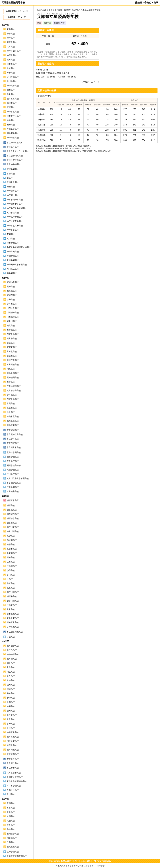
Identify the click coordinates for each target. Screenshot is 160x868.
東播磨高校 (12, 549)
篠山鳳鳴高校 (13, 373)
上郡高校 (11, 702)
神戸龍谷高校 (13, 191)
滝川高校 (11, 239)
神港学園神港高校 (15, 200)
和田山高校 (12, 838)
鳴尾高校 (11, 326)
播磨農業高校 (13, 614)
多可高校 (11, 583)
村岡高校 (11, 816)
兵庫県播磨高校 (14, 773)
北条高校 (11, 588)
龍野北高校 (12, 745)
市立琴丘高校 (13, 763)
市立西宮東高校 (14, 447)
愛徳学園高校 (13, 260)
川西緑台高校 (13, 308)
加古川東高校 (13, 527)
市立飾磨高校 (13, 768)
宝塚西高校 (12, 356)
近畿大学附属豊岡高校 (17, 856)
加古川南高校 (13, 601)
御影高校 (11, 34)
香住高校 (11, 829)
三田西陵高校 (13, 365)
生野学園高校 (13, 852)
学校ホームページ (91, 82)
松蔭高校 (11, 187)
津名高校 (11, 94)
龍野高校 (11, 676)
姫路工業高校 (13, 737)
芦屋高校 (11, 107)
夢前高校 (11, 693)
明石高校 (11, 505)
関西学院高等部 (14, 465)
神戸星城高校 (13, 252)
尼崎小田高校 (13, 282)
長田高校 (11, 60)
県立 (39, 23)
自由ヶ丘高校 (13, 790)
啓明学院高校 (13, 256)
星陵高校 (11, 68)
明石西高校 (12, 523)
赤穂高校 (11, 680)
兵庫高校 (11, 47)
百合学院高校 (13, 461)
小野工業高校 (13, 627)
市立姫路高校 (13, 759)
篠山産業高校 (13, 425)
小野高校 (11, 570)
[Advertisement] (129, 51)
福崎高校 (11, 685)
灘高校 (10, 178)
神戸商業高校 (13, 138)
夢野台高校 (12, 42)
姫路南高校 (12, 659)
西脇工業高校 (13, 622)
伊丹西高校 (12, 304)
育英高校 (11, 234)
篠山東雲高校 (13, 417)
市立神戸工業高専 (15, 143)
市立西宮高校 (13, 443)
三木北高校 (12, 566)
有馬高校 (11, 404)
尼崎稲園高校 (13, 378)
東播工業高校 (13, 618)
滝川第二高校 (13, 269)
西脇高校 (11, 557)
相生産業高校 (13, 741)
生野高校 (11, 825)
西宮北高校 (12, 330)
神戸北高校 (12, 55)
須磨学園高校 (13, 243)
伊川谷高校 (12, 81)
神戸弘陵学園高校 (15, 217)
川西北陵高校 (13, 317)
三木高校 (11, 562)
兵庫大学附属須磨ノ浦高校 (19, 247)
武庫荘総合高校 (14, 391)
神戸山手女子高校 (15, 204)
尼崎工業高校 (13, 421)
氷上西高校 (12, 408)
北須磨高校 (12, 103)
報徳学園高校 (13, 470)
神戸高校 (11, 38)
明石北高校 (12, 510)
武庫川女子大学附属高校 (18, 478)
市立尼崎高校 (13, 430)
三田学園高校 (13, 487)
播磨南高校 (12, 553)
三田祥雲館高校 (14, 386)
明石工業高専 (13, 500)
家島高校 (11, 667)
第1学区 (47, 23)
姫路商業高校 (13, 750)
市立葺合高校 (13, 147)
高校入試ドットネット (47, 10)
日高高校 (11, 842)
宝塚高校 (11, 343)
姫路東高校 (12, 715)
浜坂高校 (11, 812)
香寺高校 (11, 724)
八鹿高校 (11, 821)
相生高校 (11, 672)
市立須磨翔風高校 (15, 156)
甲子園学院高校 (14, 483)
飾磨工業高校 (13, 732)
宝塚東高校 (12, 347)
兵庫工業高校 (13, 129)
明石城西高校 (13, 514)
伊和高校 (11, 698)
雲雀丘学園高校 (14, 452)
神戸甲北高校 (13, 112)
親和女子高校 (13, 182)
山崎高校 (11, 711)
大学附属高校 (13, 754)
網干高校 (11, 663)
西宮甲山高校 (13, 334)
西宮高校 (11, 382)
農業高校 (11, 609)
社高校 (10, 579)
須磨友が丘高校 (14, 116)
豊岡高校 (11, 803)
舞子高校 (11, 73)
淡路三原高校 (13, 99)
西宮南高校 (12, 339)
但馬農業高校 (13, 847)
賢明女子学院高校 (15, 777)
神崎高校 (11, 689)
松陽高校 (11, 544)
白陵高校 (11, 637)
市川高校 (11, 794)
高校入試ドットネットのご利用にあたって (74, 866)
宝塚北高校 (12, 352)
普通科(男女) (59, 23)
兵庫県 (67, 10)
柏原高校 (11, 369)
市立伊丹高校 (13, 439)
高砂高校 (11, 536)
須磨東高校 (12, 64)
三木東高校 (12, 605)
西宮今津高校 (13, 399)
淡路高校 (11, 120)
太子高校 (11, 719)
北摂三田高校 (13, 360)
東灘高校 (11, 29)
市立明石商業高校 (15, 632)
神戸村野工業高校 (15, 221)
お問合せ (100, 866)
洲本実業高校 (13, 133)
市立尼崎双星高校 (15, 434)
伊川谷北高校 (13, 77)
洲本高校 (11, 90)
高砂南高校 (12, 540)
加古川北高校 (13, 592)
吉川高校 (11, 575)
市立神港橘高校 (14, 164)
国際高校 (11, 125)
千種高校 (11, 728)
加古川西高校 (13, 531)
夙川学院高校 (13, 213)
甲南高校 (11, 174)
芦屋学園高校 (13, 169)
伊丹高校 (11, 300)
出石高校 (11, 808)
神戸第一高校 (13, 195)
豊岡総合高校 (13, 834)
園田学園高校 (13, 457)
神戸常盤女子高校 (15, 226)
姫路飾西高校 (13, 654)
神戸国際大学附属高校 (17, 265)
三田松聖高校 (13, 491)
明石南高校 (12, 596)
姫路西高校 (12, 650)
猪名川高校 (12, 321)
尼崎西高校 (12, 295)
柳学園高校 (12, 273)
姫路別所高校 (13, 646)
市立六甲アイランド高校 (18, 151)
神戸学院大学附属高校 (17, 208)
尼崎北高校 (12, 291)
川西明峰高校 (13, 313)
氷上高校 (11, 412)
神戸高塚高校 (13, 86)
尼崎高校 (11, 287)
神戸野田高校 (13, 230)
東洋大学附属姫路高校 (17, 781)
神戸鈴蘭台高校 (14, 51)
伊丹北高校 (12, 395)
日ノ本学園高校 (14, 786)
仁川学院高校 (13, 474)
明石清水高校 (13, 518)
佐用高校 (11, 706)
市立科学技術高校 (15, 160)
